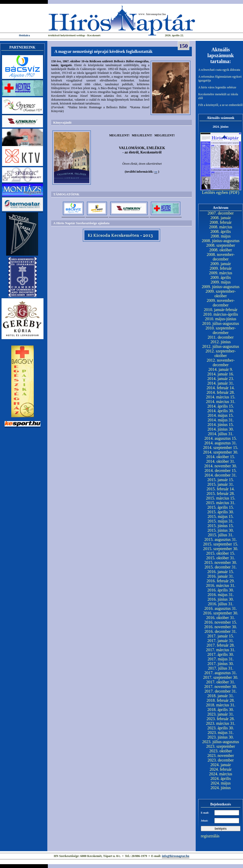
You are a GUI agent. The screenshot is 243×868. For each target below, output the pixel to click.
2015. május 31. (220, 521)
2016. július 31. (221, 604)
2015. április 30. (221, 512)
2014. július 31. (221, 434)
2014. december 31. (220, 475)
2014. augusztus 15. (221, 438)
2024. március (221, 774)
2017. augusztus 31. (221, 673)
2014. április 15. (221, 406)
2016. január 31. (221, 576)
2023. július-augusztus (221, 742)
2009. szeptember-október (221, 294)
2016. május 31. (220, 595)
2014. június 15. (221, 425)
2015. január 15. (221, 480)
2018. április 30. (221, 710)
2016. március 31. (221, 585)
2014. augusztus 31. (221, 443)
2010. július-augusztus (221, 323)
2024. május (220, 783)
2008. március (221, 227)
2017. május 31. (220, 659)
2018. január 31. (221, 696)
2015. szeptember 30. (221, 549)
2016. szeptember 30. (221, 613)
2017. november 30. (221, 687)
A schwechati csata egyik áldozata (219, 70)
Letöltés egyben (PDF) (221, 192)
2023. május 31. (220, 733)
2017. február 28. (220, 645)
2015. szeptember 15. (221, 544)
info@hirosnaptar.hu (176, 856)
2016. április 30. (221, 590)
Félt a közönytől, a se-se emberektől (220, 105)
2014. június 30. (221, 429)
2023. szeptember (221, 746)
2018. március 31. (221, 705)
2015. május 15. (220, 516)
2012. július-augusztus (221, 346)
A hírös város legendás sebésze (217, 87)
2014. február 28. (220, 392)
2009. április (221, 277)
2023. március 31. (221, 723)
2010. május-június (221, 319)
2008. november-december (221, 257)
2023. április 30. (221, 728)
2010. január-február (221, 310)
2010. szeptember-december (221, 330)
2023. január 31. (221, 714)
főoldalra (24, 35)
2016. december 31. (220, 631)
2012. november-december (221, 362)
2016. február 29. (220, 581)
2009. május (220, 282)
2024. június (221, 788)
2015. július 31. (221, 535)
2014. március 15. (221, 397)
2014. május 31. (220, 420)
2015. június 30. (221, 530)
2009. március (221, 273)
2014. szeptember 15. (221, 448)
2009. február (220, 268)
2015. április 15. (221, 507)
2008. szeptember (221, 245)
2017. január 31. (221, 641)
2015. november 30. (221, 562)
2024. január (221, 765)
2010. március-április (221, 314)
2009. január (221, 264)
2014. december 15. (220, 471)
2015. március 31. (221, 503)
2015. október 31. (221, 558)
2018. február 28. (220, 700)
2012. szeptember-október (221, 353)
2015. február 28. (220, 494)
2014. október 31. (221, 461)
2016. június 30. (221, 599)
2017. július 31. (221, 668)
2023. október (221, 751)
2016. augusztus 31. (221, 608)
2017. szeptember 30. (221, 677)
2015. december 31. (220, 567)
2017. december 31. (220, 691)
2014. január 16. (221, 374)
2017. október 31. (221, 682)
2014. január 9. (221, 369)
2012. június (221, 342)
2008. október (221, 250)
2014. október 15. (221, 457)
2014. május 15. (220, 415)
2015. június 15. (221, 526)
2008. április (221, 231)
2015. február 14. (220, 489)
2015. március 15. (221, 498)
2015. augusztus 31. (221, 539)
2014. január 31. (221, 383)
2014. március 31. (221, 402)
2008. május (220, 236)
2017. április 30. (221, 654)
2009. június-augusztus (221, 287)
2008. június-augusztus (221, 241)
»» (156, 172)
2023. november (221, 756)
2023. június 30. (221, 737)
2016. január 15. (221, 572)
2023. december (220, 760)
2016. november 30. (221, 627)
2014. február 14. (220, 388)
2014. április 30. (221, 411)
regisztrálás (210, 836)
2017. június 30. (221, 664)
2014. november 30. (221, 466)
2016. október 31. (221, 618)
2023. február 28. (220, 719)
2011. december (221, 337)
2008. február (220, 222)
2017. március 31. (221, 650)
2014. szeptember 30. (221, 452)
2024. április (221, 778)
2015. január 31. (221, 484)
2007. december (220, 213)
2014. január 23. (221, 379)
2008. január (221, 218)
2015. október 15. (221, 553)
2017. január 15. (221, 636)
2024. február (220, 769)
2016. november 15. (221, 622)
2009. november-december (221, 303)
